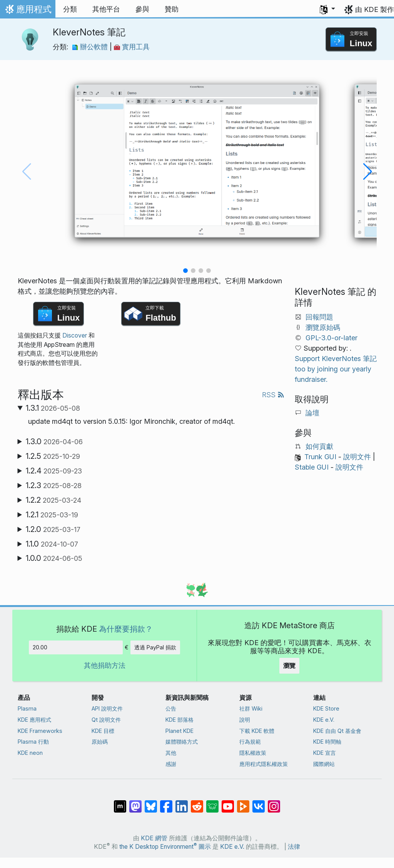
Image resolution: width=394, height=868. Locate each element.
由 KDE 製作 (375, 9)
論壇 (312, 413)
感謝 (171, 764)
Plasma (27, 708)
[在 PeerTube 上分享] (243, 803)
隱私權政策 (253, 753)
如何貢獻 (319, 446)
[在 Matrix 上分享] (120, 803)
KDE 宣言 (325, 753)
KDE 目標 (103, 731)
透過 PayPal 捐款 (155, 647)
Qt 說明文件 (106, 720)
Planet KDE (179, 731)
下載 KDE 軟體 (257, 731)
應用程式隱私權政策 (264, 764)
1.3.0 (54, 442)
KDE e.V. (324, 720)
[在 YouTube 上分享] (228, 803)
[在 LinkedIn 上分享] (182, 803)
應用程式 (28, 11)
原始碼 (100, 742)
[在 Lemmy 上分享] (212, 803)
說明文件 (357, 457)
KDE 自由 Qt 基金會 (337, 731)
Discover (75, 335)
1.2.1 (52, 515)
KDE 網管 (154, 838)
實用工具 (132, 47)
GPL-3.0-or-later (331, 338)
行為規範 (250, 742)
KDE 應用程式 (34, 720)
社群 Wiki (251, 708)
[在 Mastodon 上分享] (135, 803)
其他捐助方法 (105, 665)
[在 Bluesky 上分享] (151, 803)
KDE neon (30, 753)
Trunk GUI (320, 457)
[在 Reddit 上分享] (197, 803)
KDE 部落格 (179, 720)
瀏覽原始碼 (323, 327)
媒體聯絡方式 (182, 742)
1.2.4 (54, 471)
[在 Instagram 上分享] (274, 803)
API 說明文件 (107, 708)
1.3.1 (53, 408)
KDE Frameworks (40, 731)
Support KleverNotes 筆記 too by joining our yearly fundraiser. (336, 369)
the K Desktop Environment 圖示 (165, 847)
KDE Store (326, 708)
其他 (171, 753)
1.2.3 (54, 485)
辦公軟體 (91, 47)
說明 (245, 720)
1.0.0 (54, 558)
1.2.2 (53, 500)
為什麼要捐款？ (126, 629)
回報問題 (319, 317)
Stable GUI (312, 467)
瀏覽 (289, 666)
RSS (273, 395)
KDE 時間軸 (327, 742)
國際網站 (324, 764)
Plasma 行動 (33, 742)
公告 (171, 708)
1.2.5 (53, 456)
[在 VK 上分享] (259, 803)
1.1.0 (52, 544)
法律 (294, 847)
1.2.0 (53, 529)
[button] (327, 9)
